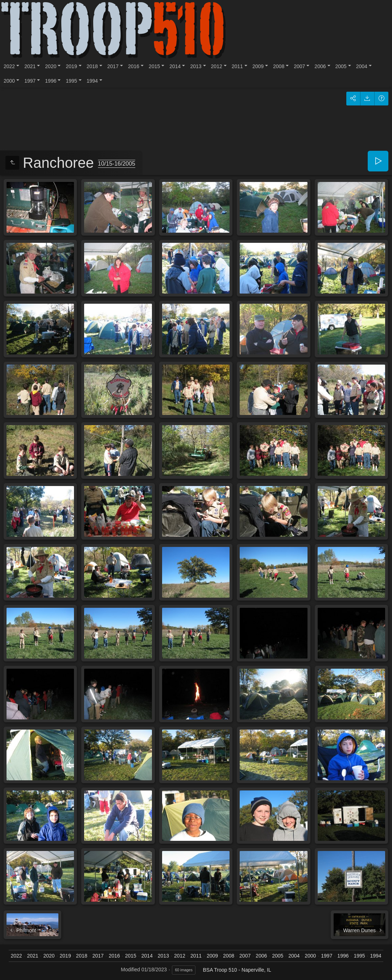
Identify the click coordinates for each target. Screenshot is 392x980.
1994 (92, 81)
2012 (217, 66)
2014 (175, 66)
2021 (30, 66)
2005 (341, 66)
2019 (71, 66)
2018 (92, 66)
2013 (196, 66)
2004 (362, 66)
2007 (299, 66)
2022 (9, 66)
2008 (279, 66)
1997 (30, 81)
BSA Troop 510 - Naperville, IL (237, 970)
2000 (9, 81)
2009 (258, 66)
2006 (320, 66)
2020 (51, 66)
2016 (134, 66)
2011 (237, 66)
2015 (154, 66)
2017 (113, 66)
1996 (51, 81)
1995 (71, 81)
